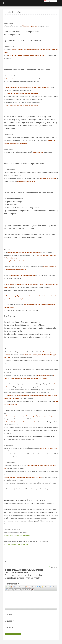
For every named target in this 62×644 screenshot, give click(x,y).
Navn (9, 614)
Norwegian (48, 1)
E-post (9, 621)
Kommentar (12, 584)
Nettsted (9, 627)
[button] (7, 587)
